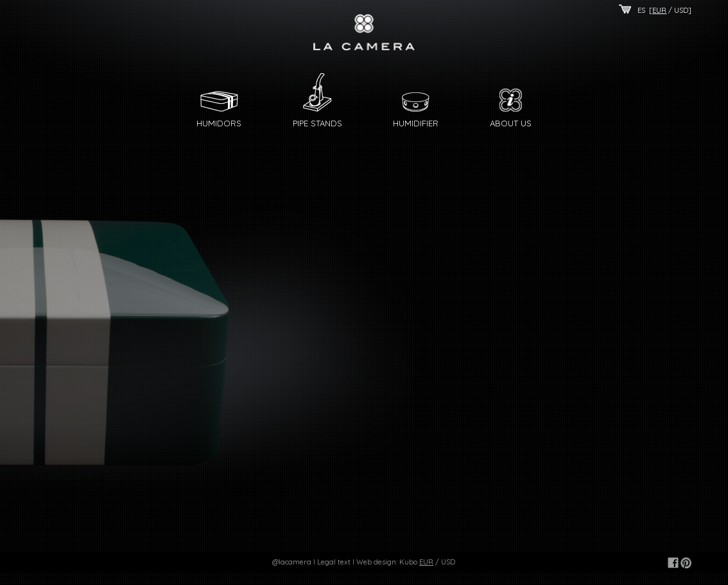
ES (641, 10)
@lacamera (292, 562)
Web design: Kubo (387, 562)
